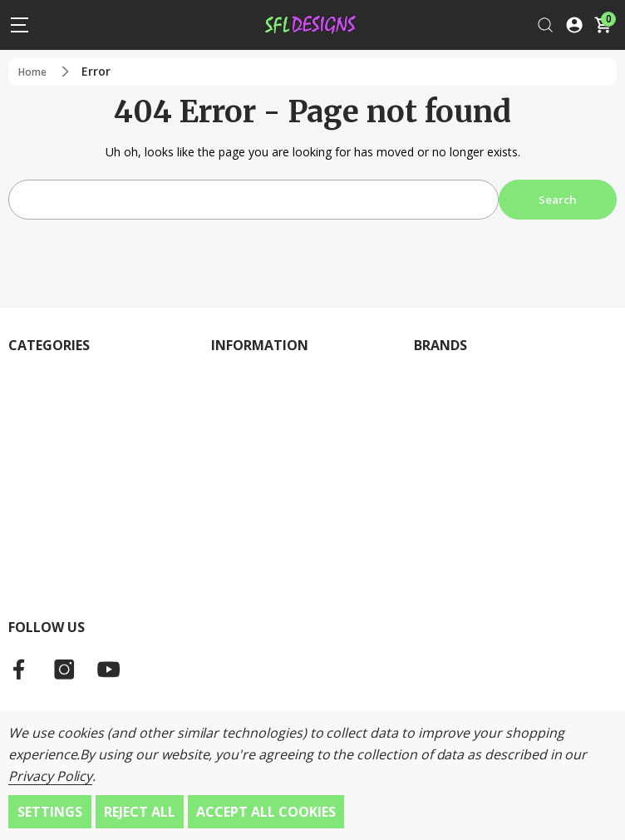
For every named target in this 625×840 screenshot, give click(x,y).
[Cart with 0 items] (603, 24)
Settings (50, 812)
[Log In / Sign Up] (574, 24)
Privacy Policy (50, 776)
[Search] (545, 24)
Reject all (140, 812)
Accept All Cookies (266, 812)
